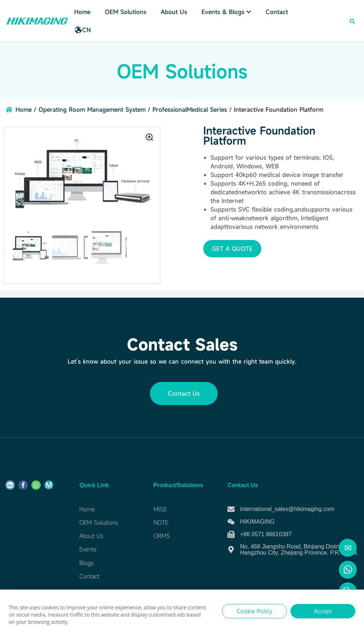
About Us (174, 12)
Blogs (86, 563)
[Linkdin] (10, 485)
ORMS (162, 536)
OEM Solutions (99, 523)
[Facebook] (23, 485)
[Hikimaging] (37, 21)
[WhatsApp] (36, 485)
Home (82, 12)
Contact (277, 12)
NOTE (161, 523)
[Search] (352, 21)
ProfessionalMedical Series (190, 110)
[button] (232, 249)
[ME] (49, 485)
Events (88, 550)
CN (83, 30)
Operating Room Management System (92, 110)
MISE (160, 509)
